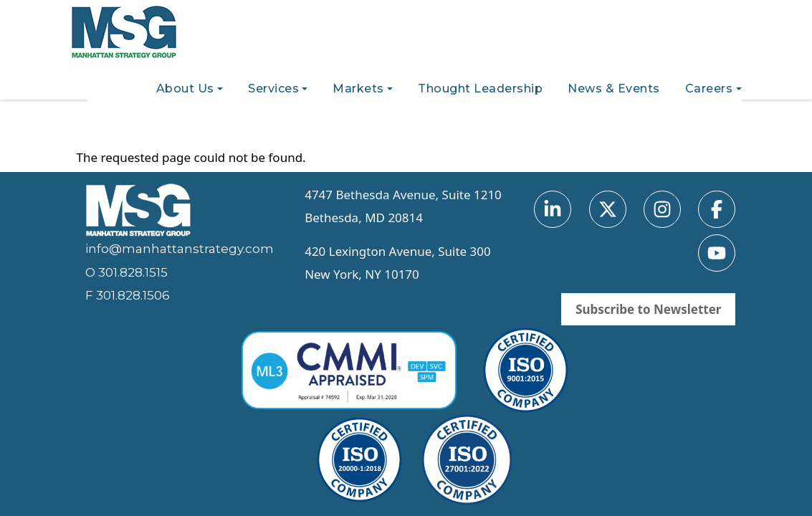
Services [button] (273, 89)
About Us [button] (185, 89)
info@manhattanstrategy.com (180, 249)
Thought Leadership (480, 89)
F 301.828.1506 (128, 295)
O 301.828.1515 (126, 272)
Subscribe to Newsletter (648, 309)
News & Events (614, 89)
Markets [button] (358, 89)
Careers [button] (709, 89)
